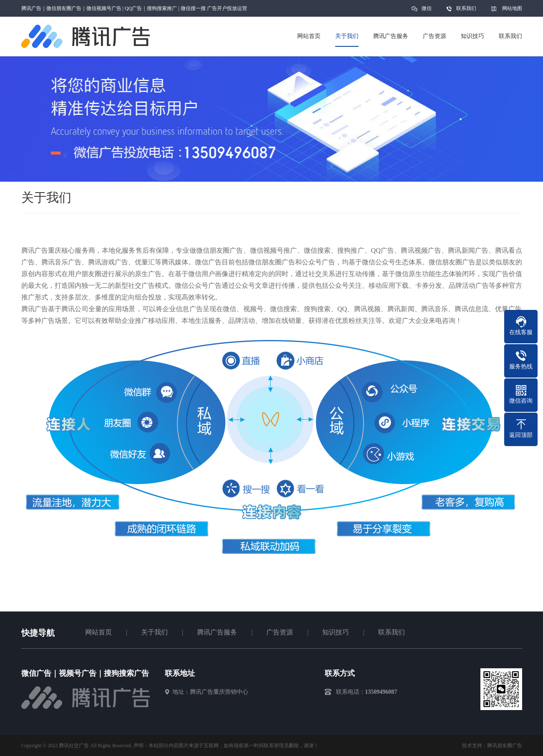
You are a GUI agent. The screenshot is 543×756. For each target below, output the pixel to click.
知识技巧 (336, 632)
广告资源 (280, 632)
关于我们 (154, 632)
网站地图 (512, 8)
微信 (427, 11)
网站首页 (98, 632)
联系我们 (466, 8)
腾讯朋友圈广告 (505, 746)
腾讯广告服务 (217, 632)
